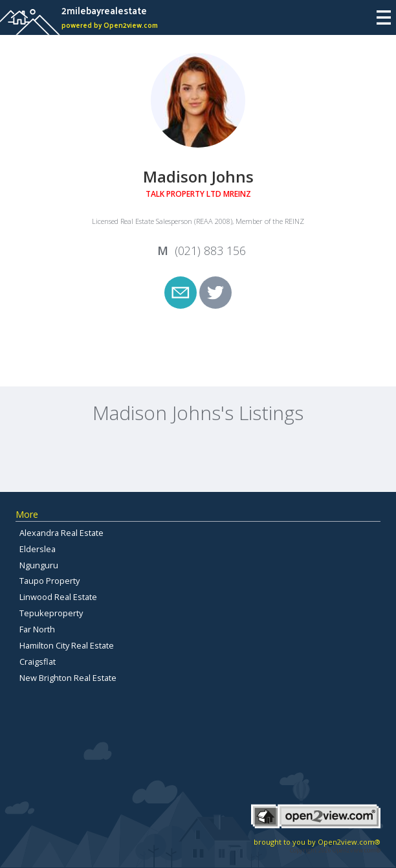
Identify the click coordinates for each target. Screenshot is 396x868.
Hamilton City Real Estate (67, 645)
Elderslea (38, 549)
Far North (37, 629)
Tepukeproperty (51, 613)
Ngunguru (39, 565)
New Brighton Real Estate (68, 678)
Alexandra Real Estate (61, 533)
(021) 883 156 (210, 250)
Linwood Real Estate (58, 597)
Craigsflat (38, 662)
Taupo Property (49, 581)
